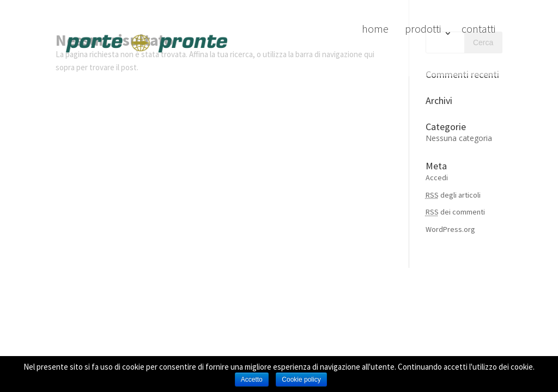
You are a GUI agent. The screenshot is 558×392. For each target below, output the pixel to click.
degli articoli (453, 195)
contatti (478, 29)
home (375, 29)
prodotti (423, 29)
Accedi (437, 177)
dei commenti (455, 212)
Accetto (252, 379)
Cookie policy (301, 379)
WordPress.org (450, 229)
